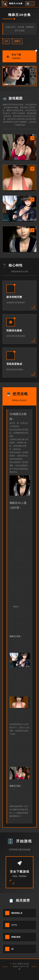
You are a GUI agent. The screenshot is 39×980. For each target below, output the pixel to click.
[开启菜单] (30, 4)
